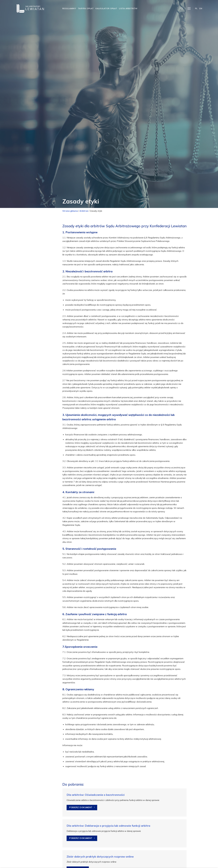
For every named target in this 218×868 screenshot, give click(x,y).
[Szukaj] (182, 8)
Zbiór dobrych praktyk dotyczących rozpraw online (100, 857)
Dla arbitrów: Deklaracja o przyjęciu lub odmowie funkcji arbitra (108, 826)
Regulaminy (69, 8)
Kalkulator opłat (106, 8)
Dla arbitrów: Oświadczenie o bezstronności (96, 795)
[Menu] (189, 9)
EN (201, 8)
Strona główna (70, 211)
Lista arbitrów (128, 8)
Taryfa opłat (86, 8)
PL (196, 8)
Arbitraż (84, 211)
